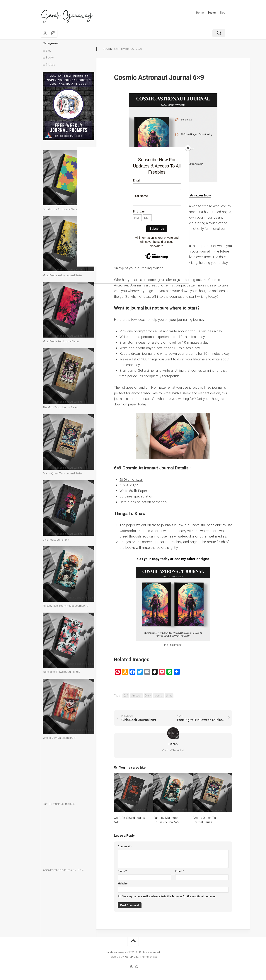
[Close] (188, 148)
